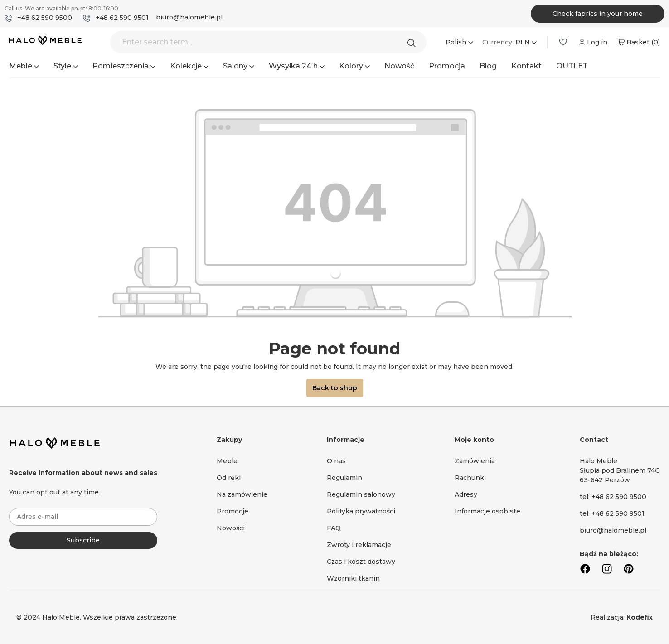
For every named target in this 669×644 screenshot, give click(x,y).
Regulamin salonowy (361, 494)
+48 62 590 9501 (122, 18)
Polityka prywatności (361, 511)
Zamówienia (475, 461)
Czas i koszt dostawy (361, 562)
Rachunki (470, 478)
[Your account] (592, 42)
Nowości (231, 528)
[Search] (414, 42)
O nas (336, 461)
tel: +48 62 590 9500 (613, 497)
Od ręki (229, 478)
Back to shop (335, 388)
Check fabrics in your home (598, 14)
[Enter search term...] (268, 42)
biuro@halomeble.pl (189, 17)
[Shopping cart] (638, 42)
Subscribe (83, 540)
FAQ (334, 528)
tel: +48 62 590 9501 (612, 513)
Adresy (466, 494)
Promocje (233, 511)
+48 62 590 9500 (45, 18)
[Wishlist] (563, 42)
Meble (227, 461)
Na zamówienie (242, 494)
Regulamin (344, 478)
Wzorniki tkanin (353, 578)
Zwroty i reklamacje (359, 545)
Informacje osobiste (487, 511)
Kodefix (640, 617)
